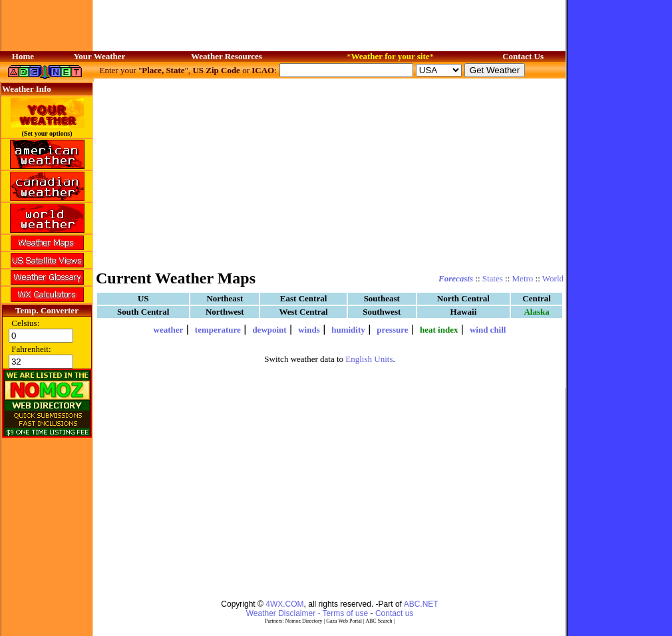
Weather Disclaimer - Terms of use (307, 613)
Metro (523, 278)
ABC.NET (421, 604)
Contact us (394, 613)
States (493, 278)
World (553, 278)
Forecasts (456, 278)
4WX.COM (284, 604)
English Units (369, 359)
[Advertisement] (330, 173)
